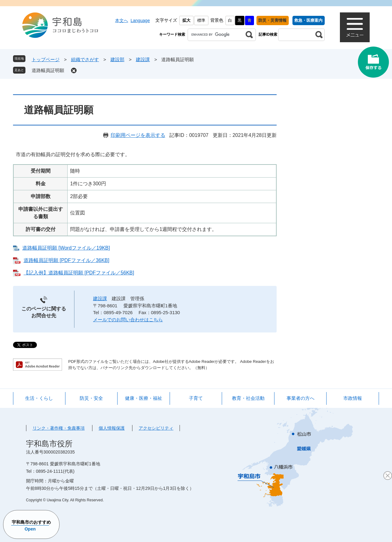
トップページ (46, 59)
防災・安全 (91, 398)
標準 (201, 20)
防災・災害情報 (272, 20)
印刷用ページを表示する (138, 135)
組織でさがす (85, 59)
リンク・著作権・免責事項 (59, 428)
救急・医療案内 (308, 20)
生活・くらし (39, 398)
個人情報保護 (112, 428)
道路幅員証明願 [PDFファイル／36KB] (66, 260)
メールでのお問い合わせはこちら (128, 320)
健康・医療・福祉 (144, 398)
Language (140, 20)
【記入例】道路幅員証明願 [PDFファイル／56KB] (79, 273)
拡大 (186, 20)
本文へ (122, 20)
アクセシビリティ (156, 428)
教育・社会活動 (248, 398)
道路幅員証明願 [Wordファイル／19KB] (66, 248)
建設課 (143, 59)
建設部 (117, 59)
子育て (196, 398)
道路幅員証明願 (48, 70)
